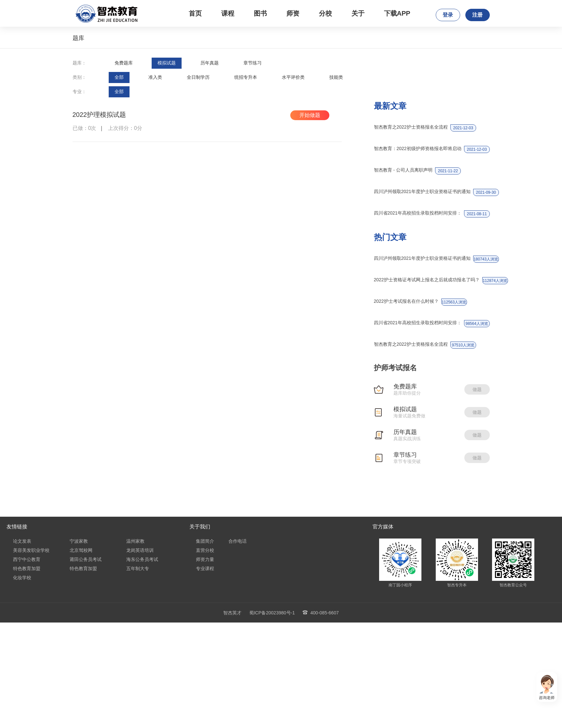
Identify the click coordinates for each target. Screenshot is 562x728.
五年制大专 (138, 568)
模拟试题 (167, 63)
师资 (293, 13)
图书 (260, 13)
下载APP (397, 13)
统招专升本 (246, 77)
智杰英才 (232, 613)
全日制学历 (198, 77)
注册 (477, 15)
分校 (325, 13)
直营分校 (205, 550)
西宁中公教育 (27, 559)
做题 (477, 389)
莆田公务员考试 (86, 559)
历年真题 (210, 63)
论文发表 (22, 541)
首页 (195, 13)
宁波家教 (79, 541)
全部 (119, 77)
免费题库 (124, 63)
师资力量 (205, 559)
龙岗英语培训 (140, 550)
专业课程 (205, 568)
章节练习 (253, 63)
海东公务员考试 (142, 559)
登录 (448, 15)
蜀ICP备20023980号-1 (272, 613)
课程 (228, 13)
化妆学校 (22, 578)
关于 (358, 13)
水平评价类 (293, 77)
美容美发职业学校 (31, 550)
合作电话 (238, 541)
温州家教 (135, 541)
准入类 (155, 77)
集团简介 (205, 541)
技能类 (336, 77)
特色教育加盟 (27, 568)
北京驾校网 (81, 550)
